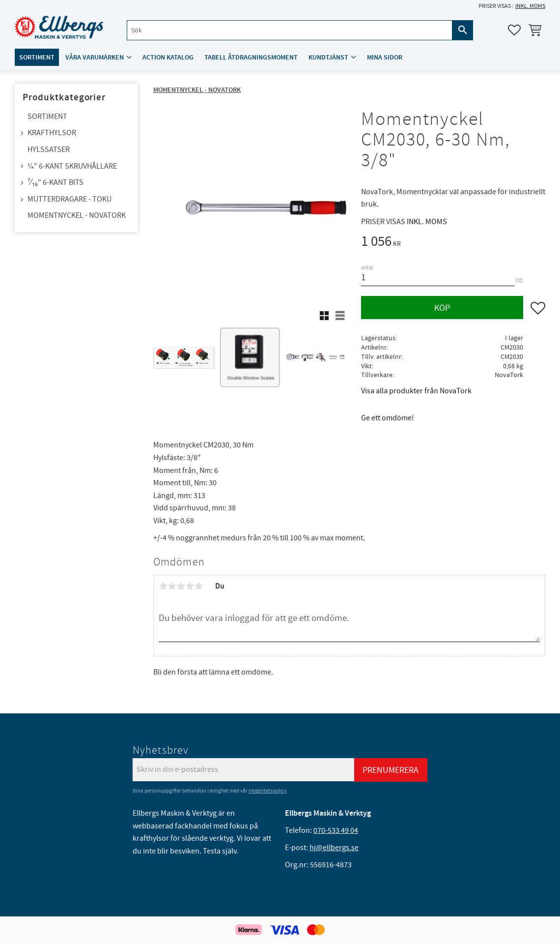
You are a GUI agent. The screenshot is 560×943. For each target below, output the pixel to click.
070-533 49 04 (336, 830)
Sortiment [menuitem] (37, 57)
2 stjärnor (172, 586)
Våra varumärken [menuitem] (95, 57)
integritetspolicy (267, 791)
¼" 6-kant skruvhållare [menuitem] (72, 166)
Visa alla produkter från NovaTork (416, 391)
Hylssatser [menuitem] (49, 149)
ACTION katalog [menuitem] (168, 57)
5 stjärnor (198, 586)
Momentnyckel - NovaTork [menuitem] (77, 215)
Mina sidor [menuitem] (385, 57)
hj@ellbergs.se (334, 848)
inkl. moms (530, 6)
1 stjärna (163, 586)
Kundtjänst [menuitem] (328, 57)
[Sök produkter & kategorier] (290, 30)
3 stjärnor (181, 586)
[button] (514, 30)
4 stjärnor (190, 586)
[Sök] (463, 30)
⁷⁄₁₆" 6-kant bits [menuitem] (56, 182)
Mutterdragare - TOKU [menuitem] (70, 199)
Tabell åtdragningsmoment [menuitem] (251, 57)
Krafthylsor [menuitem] (52, 133)
